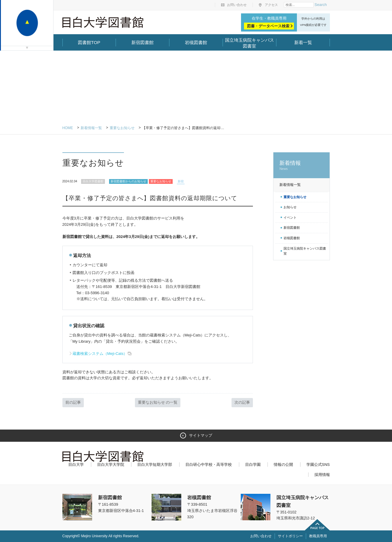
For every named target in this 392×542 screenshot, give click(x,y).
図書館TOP (89, 42)
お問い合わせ (237, 5)
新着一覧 (303, 42)
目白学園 (253, 465)
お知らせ (290, 207)
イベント (290, 217)
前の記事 (73, 402)
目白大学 (76, 465)
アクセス (271, 5)
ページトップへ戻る (317, 525)
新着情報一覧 (91, 128)
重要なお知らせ (122, 128)
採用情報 (322, 475)
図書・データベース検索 (268, 26)
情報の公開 (283, 465)
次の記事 (242, 402)
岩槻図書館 (196, 42)
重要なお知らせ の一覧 (158, 402)
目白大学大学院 (111, 465)
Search (321, 5)
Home (68, 128)
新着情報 (301, 166)
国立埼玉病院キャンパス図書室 (249, 43)
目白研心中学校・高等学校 (209, 465)
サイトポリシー (290, 536)
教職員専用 (318, 536)
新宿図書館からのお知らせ (128, 181)
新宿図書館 (143, 42)
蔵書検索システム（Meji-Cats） (102, 354)
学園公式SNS (318, 465)
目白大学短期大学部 (155, 465)
